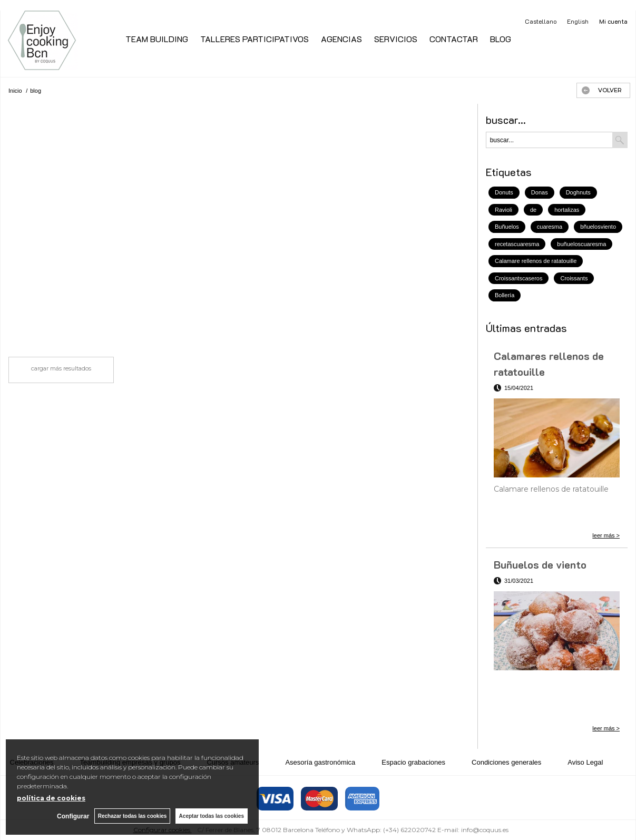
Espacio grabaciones (413, 762)
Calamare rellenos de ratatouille (536, 261)
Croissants (574, 278)
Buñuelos (507, 227)
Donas (540, 192)
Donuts (504, 192)
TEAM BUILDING (157, 39)
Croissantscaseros (518, 278)
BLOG (501, 39)
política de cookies (51, 798)
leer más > (606, 535)
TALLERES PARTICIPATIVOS (255, 39)
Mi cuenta (613, 21)
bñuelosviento (598, 227)
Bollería (505, 295)
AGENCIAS (341, 39)
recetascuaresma (517, 244)
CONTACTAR (454, 39)
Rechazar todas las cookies (132, 816)
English (578, 21)
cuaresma (550, 227)
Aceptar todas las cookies (212, 816)
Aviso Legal (585, 762)
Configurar (72, 816)
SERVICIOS (396, 39)
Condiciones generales (506, 762)
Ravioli (503, 210)
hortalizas (567, 210)
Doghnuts (578, 192)
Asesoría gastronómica (320, 762)
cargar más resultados (61, 368)
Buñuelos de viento (540, 564)
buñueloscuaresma (581, 244)
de (533, 210)
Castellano (541, 21)
